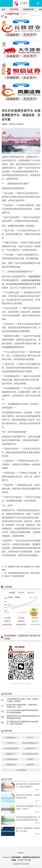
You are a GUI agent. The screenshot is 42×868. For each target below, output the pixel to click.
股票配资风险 (29, 9)
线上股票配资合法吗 (30, 754)
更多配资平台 (35, 16)
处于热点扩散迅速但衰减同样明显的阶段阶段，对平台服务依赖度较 (23, 711)
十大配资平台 (11, 743)
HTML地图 (27, 860)
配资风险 (14, 9)
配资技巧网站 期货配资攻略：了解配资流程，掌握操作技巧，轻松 (23, 706)
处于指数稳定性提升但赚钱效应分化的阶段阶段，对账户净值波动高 (22, 723)
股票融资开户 (11, 754)
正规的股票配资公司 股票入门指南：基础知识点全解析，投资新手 (23, 700)
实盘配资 (30, 759)
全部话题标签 (21, 770)
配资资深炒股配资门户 (30, 743)
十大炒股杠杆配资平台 (11, 748)
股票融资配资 (11, 738)
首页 (3, 9)
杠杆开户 (30, 738)
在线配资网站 (11, 765)
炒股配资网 (30, 765)
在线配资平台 (30, 748)
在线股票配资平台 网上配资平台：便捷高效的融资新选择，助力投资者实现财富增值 (21, 280)
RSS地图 (20, 860)
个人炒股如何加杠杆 (11, 759)
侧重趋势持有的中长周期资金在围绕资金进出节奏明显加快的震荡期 (23, 717)
